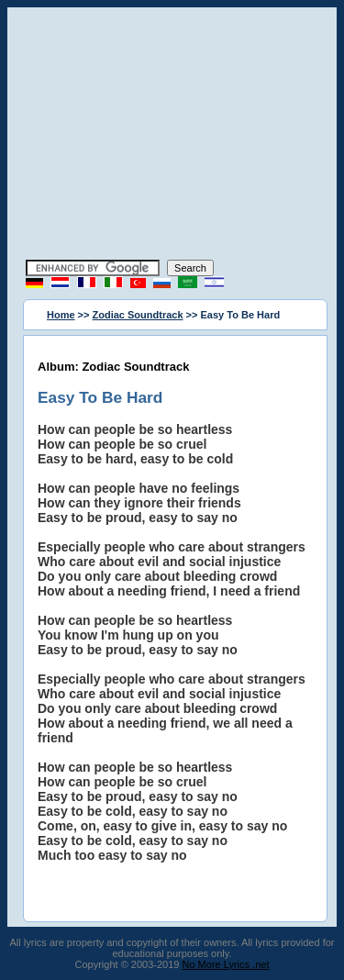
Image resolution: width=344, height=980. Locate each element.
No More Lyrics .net (226, 964)
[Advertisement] (172, 136)
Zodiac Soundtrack (138, 315)
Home (61, 315)
